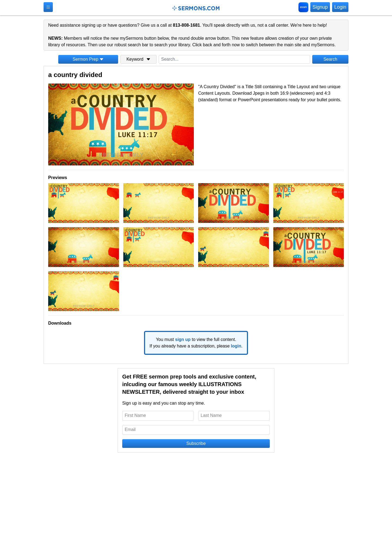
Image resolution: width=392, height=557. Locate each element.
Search (330, 59)
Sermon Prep (88, 59)
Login (340, 7)
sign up (183, 339)
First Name (135, 415)
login (236, 346)
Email (130, 430)
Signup (320, 7)
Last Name (211, 415)
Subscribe (196, 443)
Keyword (138, 59)
